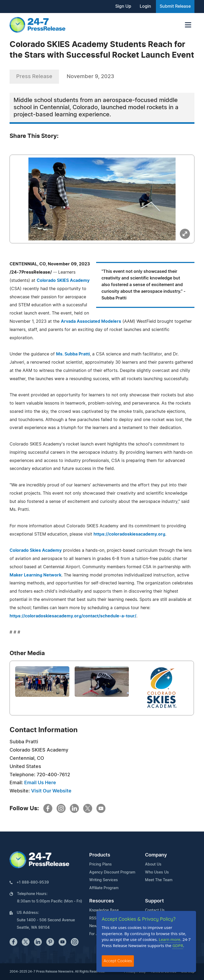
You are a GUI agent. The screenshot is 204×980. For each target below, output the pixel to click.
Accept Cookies (118, 961)
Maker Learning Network (35, 575)
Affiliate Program (104, 888)
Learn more (170, 939)
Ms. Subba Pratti (73, 354)
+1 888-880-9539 (33, 883)
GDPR (178, 945)
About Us (153, 864)
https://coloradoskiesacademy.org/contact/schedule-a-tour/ (73, 616)
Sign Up (123, 6)
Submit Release (175, 6)
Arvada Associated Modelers (91, 321)
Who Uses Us (157, 872)
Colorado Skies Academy (36, 550)
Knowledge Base (104, 910)
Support (154, 901)
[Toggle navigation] (188, 25)
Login (145, 6)
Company (156, 855)
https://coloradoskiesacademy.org (129, 534)
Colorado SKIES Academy (63, 281)
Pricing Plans (101, 864)
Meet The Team (159, 880)
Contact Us (155, 910)
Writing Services (104, 880)
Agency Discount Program (112, 872)
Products (100, 855)
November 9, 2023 (90, 77)
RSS (93, 918)
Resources (102, 901)
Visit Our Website (51, 791)
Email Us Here (40, 783)
